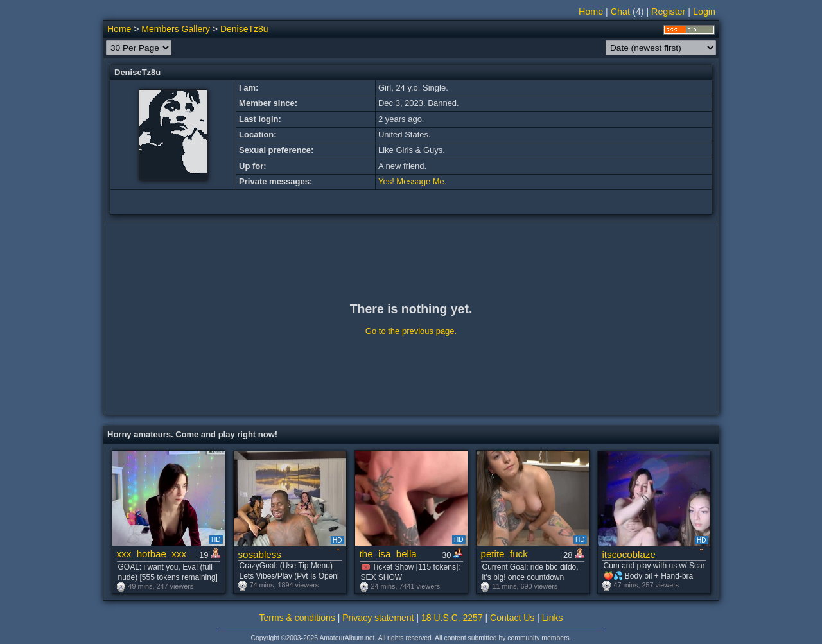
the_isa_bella (388, 554)
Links (553, 618)
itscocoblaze (629, 554)
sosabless (260, 554)
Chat (620, 12)
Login (704, 12)
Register (668, 12)
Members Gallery (176, 29)
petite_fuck (504, 554)
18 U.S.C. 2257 (452, 618)
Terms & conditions (297, 618)
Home (591, 12)
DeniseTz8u (244, 29)
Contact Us (512, 618)
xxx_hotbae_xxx (152, 554)
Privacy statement (378, 618)
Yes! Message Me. (412, 181)
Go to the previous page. (411, 331)
